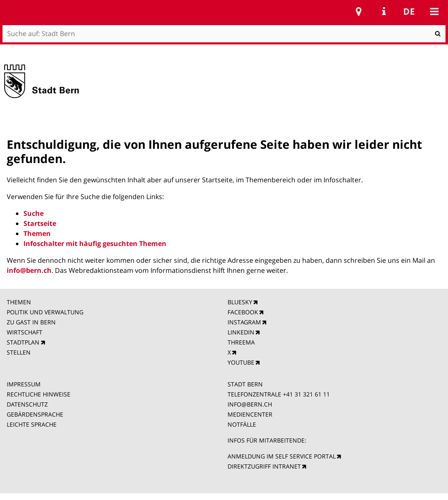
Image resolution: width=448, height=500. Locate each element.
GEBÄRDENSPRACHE (35, 414)
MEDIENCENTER (250, 414)
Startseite (40, 223)
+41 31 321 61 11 (306, 394)
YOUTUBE (241, 362)
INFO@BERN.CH (250, 404)
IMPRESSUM (24, 384)
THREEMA (241, 342)
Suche (34, 213)
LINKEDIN (241, 332)
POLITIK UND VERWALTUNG (45, 312)
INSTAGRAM (244, 322)
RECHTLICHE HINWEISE (39, 394)
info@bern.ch (29, 270)
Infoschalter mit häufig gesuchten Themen (95, 244)
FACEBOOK (243, 312)
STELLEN (19, 352)
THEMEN (19, 302)
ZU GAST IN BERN (31, 322)
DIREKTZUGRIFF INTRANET (264, 466)
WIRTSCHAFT (25, 332)
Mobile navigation (434, 11)
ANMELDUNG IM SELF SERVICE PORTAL (282, 456)
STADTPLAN (23, 342)
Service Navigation (384, 11)
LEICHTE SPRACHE (32, 424)
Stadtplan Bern (359, 11)
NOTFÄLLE (242, 424)
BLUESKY (240, 302)
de (409, 11)
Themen (37, 233)
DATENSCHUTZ (27, 404)
